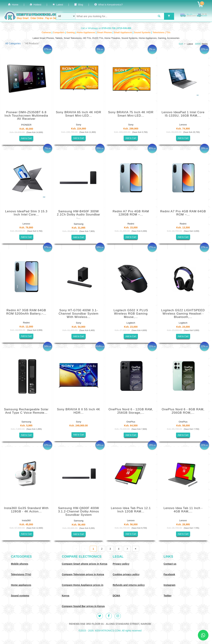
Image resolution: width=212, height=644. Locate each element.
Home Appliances (86, 33)
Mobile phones (20, 564)
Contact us (170, 564)
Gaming (71, 33)
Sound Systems (143, 33)
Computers (59, 33)
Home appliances (21, 585)
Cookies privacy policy (126, 574)
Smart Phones (105, 33)
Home (13, 5)
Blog (79, 5)
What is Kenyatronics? (109, 5)
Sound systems (20, 596)
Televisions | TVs (161, 33)
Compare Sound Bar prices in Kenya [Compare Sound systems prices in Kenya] (83, 606)
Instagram (170, 585)
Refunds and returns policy (129, 585)
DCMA (116, 596)
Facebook (169, 574)
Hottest (35, 5)
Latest (58, 5)
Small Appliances (123, 33)
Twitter (168, 596)
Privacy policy (121, 564)
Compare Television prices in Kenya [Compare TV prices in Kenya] (83, 574)
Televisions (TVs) (21, 574)
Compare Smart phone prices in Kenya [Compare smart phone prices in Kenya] (85, 564)
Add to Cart (26, 138)
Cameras (47, 33)
